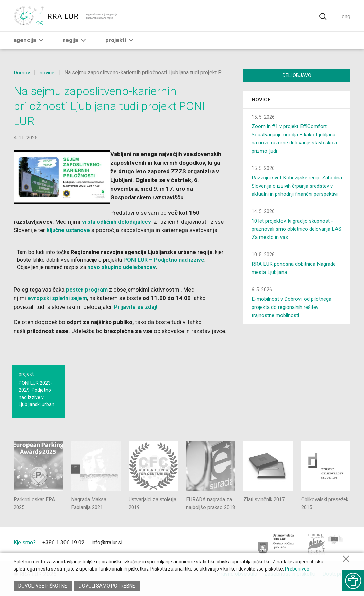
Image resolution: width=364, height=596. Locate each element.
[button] (41, 43)
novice (48, 73)
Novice (261, 101)
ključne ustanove (69, 230)
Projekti (121, 43)
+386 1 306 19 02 (63, 551)
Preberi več (297, 572)
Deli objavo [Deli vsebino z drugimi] (297, 75)
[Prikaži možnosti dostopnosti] (352, 577)
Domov (22, 73)
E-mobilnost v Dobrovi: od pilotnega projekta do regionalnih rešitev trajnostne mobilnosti (294, 317)
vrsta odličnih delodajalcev (117, 222)
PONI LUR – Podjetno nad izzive (164, 260)
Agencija (30, 43)
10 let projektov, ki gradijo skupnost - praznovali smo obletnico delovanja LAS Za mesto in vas (295, 239)
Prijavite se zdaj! (136, 307)
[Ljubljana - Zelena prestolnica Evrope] (326, 553)
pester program (87, 290)
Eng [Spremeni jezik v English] (346, 17)
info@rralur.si (107, 551)
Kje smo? (25, 551)
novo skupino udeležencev (121, 267)
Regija (76, 43)
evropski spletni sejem (58, 298)
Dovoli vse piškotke (43, 586)
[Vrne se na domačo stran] (66, 17)
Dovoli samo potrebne (108, 586)
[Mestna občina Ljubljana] (276, 553)
